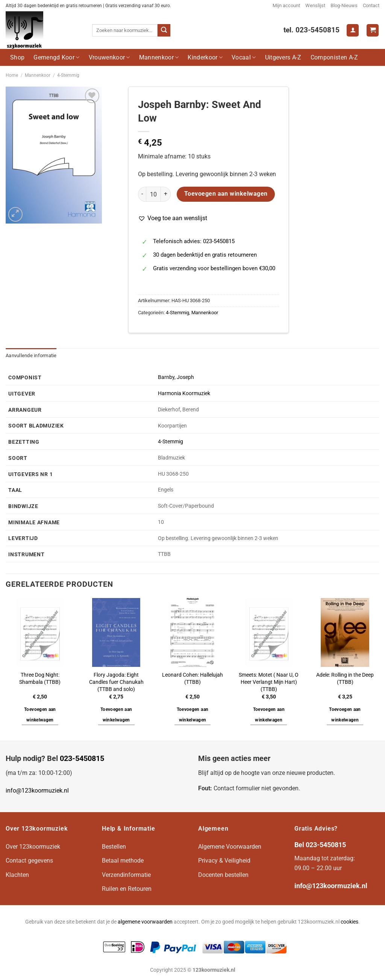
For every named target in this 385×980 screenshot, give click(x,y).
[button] (173, 218)
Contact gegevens (29, 861)
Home (12, 75)
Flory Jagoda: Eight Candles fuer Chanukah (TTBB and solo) (116, 682)
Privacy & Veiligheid (224, 861)
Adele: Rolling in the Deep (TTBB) (345, 679)
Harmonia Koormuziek (184, 393)
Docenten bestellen (223, 875)
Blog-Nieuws (344, 5)
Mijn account (286, 5)
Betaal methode (123, 861)
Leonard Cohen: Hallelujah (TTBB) (192, 679)
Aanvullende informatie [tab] (31, 355)
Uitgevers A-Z (283, 57)
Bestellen (114, 847)
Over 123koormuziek (33, 847)
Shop (17, 57)
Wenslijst (315, 5)
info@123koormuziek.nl (37, 791)
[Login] (353, 30)
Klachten (17, 875)
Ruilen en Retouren (127, 889)
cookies (349, 922)
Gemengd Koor (56, 57)
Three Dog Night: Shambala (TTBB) (40, 679)
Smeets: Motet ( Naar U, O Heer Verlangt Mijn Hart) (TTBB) (269, 682)
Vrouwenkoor (109, 57)
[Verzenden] (164, 30)
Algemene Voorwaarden (230, 847)
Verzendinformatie (126, 875)
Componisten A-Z (334, 57)
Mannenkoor (159, 57)
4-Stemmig (68, 75)
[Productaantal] (153, 194)
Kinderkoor (205, 57)
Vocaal (244, 57)
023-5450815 (82, 758)
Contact (371, 5)
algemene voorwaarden (145, 922)
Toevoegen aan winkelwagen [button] (40, 715)
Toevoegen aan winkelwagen (226, 194)
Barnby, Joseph (176, 377)
